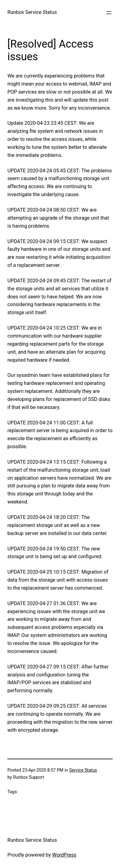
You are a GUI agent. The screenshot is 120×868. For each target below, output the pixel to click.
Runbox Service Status (32, 12)
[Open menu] (109, 13)
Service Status (83, 770)
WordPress (64, 855)
